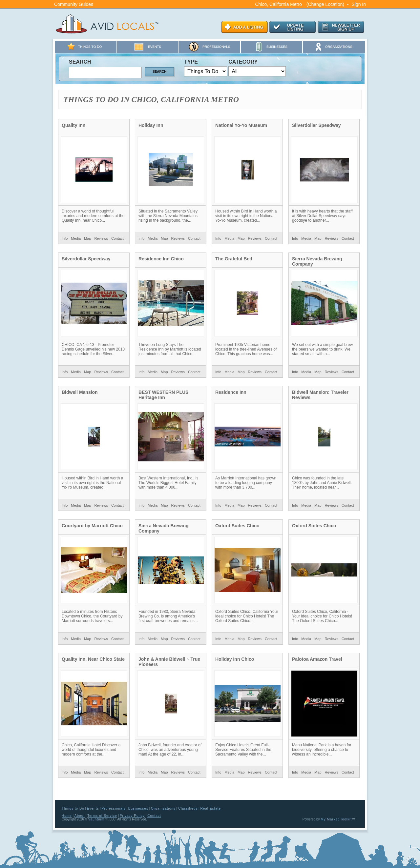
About (80, 816)
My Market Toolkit (336, 819)
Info (65, 238)
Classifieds (188, 808)
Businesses (138, 808)
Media (76, 238)
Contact (117, 238)
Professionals (114, 808)
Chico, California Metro (278, 4)
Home (67, 816)
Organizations (163, 808)
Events (93, 808)
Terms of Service (102, 816)
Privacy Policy (132, 816)
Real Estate (210, 808)
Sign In (359, 4)
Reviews (101, 238)
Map (87, 238)
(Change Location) (325, 4)
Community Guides (74, 4)
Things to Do (73, 808)
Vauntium (96, 819)
